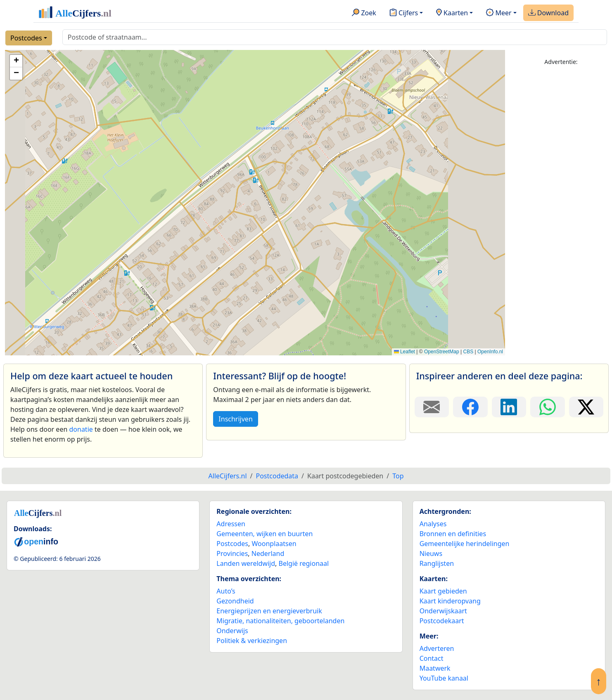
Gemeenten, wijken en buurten (264, 534)
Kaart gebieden (443, 591)
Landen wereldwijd (246, 563)
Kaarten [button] (452, 13)
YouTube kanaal (444, 678)
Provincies (232, 553)
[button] (16, 61)
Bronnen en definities (453, 534)
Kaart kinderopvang (450, 601)
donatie (81, 429)
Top (398, 476)
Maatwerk (435, 668)
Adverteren (437, 648)
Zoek (364, 13)
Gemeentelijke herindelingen (465, 544)
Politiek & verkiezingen (252, 641)
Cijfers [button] (404, 13)
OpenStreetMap (442, 352)
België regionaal (304, 563)
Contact (432, 658)
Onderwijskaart (443, 611)
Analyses (433, 524)
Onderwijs (232, 631)
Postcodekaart (442, 621)
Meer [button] (499, 13)
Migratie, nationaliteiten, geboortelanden (280, 621)
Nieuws (431, 553)
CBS (468, 352)
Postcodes (26, 38)
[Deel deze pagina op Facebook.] (470, 407)
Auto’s (226, 591)
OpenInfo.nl (490, 352)
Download (548, 13)
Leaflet (404, 352)
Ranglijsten (437, 563)
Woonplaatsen (274, 544)
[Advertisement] (561, 197)
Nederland (268, 553)
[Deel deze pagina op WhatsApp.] (547, 407)
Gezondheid (235, 601)
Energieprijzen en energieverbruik (269, 611)
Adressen (231, 524)
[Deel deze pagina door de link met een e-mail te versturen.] (432, 407)
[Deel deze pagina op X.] (586, 407)
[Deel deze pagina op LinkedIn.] (509, 407)
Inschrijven (235, 419)
